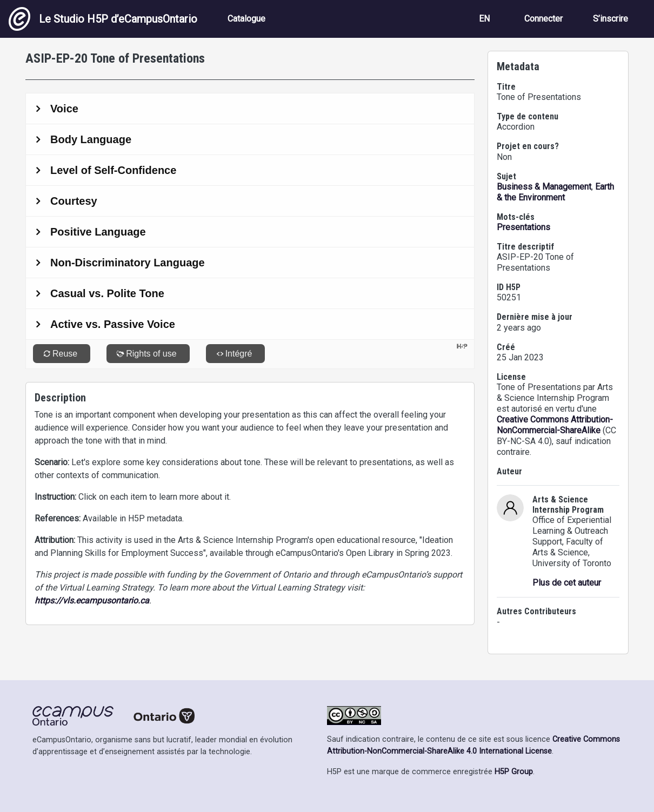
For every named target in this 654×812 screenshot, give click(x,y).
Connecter (543, 19)
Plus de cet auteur (567, 583)
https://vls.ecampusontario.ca (92, 600)
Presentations (523, 227)
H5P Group (514, 772)
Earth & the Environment (555, 192)
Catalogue (246, 19)
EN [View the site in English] (484, 19)
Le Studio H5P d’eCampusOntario (103, 19)
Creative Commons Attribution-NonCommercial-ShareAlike (555, 425)
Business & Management (544, 187)
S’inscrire (610, 19)
